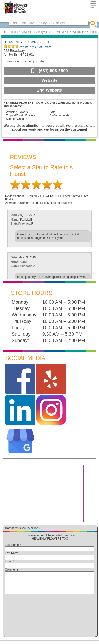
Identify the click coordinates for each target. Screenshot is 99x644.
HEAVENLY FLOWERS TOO (26, 42)
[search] (94, 24)
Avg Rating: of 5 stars (35, 47)
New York (27, 32)
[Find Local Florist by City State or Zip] (49, 23)
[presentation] (49, 617)
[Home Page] (15, 14)
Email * (9, 561)
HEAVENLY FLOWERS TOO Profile (74, 32)
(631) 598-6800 (53, 71)
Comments (12, 570)
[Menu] (93, 5)
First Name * (13, 545)
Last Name (12, 553)
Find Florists (10, 32)
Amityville (42, 32)
